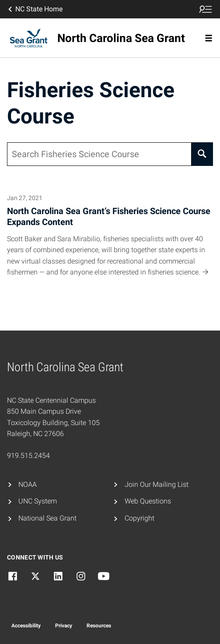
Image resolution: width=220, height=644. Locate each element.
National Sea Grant (47, 518)
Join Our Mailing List (157, 484)
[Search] (202, 154)
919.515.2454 (28, 456)
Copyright (140, 518)
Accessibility (26, 626)
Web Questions (148, 501)
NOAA (28, 484)
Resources (99, 626)
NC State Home (35, 9)
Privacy (64, 626)
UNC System (38, 501)
